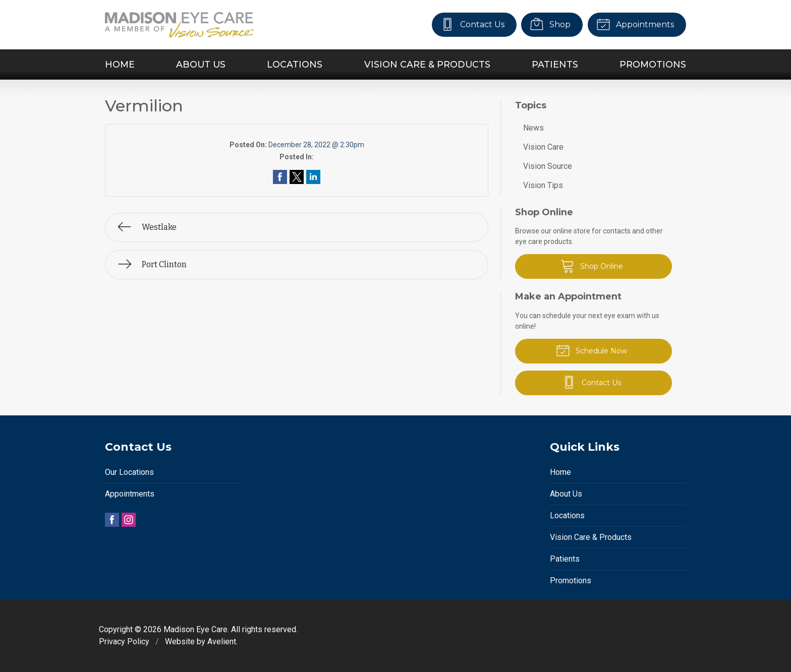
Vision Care (543, 147)
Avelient (222, 642)
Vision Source (548, 166)
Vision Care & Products (427, 64)
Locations (295, 64)
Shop (550, 24)
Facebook (112, 520)
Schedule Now (591, 350)
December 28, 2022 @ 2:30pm (316, 145)
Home (120, 64)
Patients (555, 64)
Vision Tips (543, 185)
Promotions (653, 64)
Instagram (129, 520)
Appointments (635, 24)
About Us (201, 64)
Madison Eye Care (195, 629)
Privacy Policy (124, 642)
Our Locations (129, 472)
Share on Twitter (297, 177)
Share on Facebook (280, 177)
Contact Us (472, 24)
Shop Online (592, 266)
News (533, 128)
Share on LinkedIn (313, 177)
